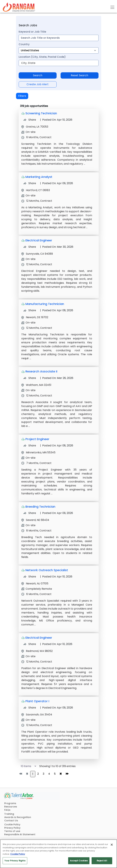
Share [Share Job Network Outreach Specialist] (30, 577)
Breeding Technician (40, 507)
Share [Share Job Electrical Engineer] (30, 247)
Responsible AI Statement (20, 834)
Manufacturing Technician (45, 304)
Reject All (102, 861)
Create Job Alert (38, 84)
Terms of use (12, 831)
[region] (58, 854)
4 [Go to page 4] (49, 774)
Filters (22, 96)
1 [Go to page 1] (33, 774)
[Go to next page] (61, 774)
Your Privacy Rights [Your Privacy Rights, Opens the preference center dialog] (15, 861)
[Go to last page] (67, 774)
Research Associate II (41, 371)
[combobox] (59, 38)
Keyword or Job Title (32, 32)
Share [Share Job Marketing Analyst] (30, 183)
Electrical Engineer (39, 240)
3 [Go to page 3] (43, 774)
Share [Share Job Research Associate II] (30, 378)
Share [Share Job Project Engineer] (30, 445)
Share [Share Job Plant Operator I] (30, 708)
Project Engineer (37, 439)
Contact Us (11, 821)
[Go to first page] (21, 774)
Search (38, 75)
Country (24, 44)
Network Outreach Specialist (47, 570)
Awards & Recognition (18, 817)
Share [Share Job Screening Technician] (30, 120)
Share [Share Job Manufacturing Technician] (30, 310)
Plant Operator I (37, 701)
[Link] (19, 7)
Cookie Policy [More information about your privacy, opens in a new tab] (18, 854)
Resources (11, 807)
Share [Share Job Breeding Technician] (30, 513)
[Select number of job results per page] (27, 766)
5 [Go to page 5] (55, 774)
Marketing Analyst (39, 177)
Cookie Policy (12, 824)
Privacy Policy (12, 828)
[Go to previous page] (27, 774)
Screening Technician (41, 113)
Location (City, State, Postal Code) (42, 57)
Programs (10, 803)
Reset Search (79, 75)
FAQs (7, 810)
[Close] (112, 845)
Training (9, 814)
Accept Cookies (79, 861)
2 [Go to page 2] (38, 774)
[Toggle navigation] (112, 7)
